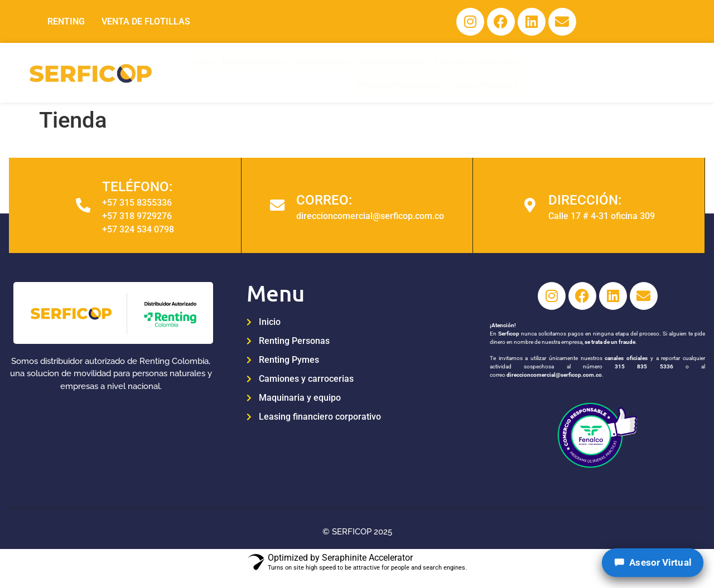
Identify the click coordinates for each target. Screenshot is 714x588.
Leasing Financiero (648, 72)
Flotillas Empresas (378, 72)
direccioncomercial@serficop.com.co (554, 379)
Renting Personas (237, 72)
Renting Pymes (307, 72)
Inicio (185, 72)
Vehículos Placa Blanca (561, 72)
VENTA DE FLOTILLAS (146, 22)
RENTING (66, 22)
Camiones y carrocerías (464, 72)
